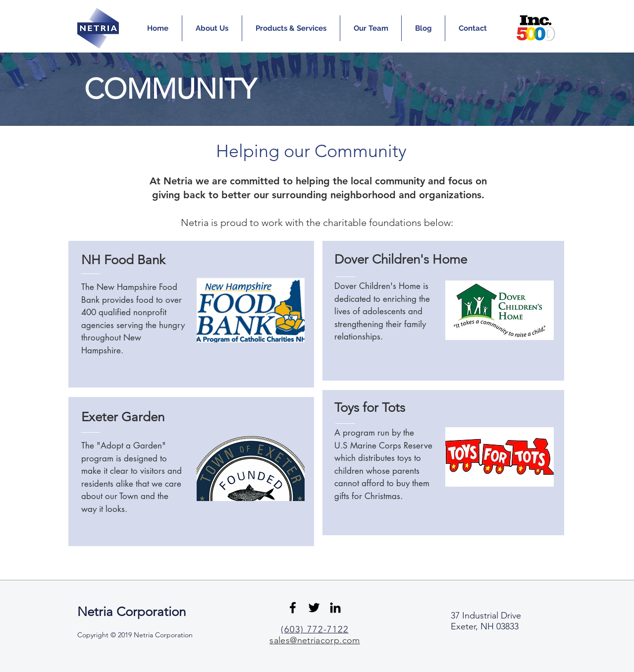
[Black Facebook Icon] (293, 608)
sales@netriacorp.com (315, 640)
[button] (212, 28)
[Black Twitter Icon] (314, 608)
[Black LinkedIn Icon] (335, 608)
